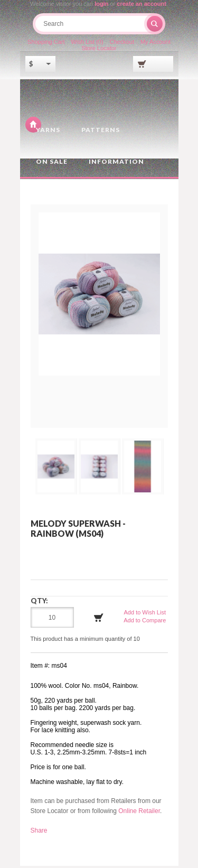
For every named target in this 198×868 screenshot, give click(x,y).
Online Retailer (139, 813)
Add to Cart (99, 620)
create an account (142, 4)
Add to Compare (145, 622)
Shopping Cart (45, 44)
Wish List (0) (87, 44)
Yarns (48, 132)
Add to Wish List (145, 614)
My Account (156, 44)
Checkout (122, 44)
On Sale (52, 164)
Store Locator (99, 50)
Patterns (101, 132)
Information (116, 164)
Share (39, 833)
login (101, 4)
